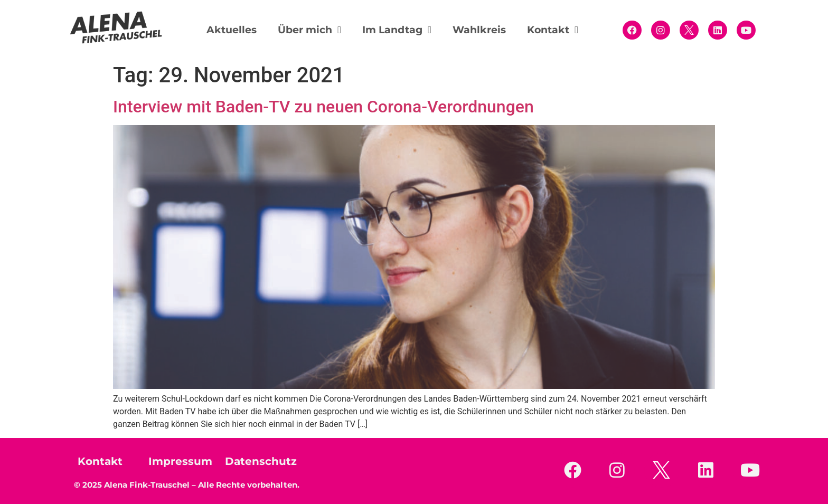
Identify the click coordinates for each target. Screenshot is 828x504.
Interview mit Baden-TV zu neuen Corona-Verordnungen (323, 107)
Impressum (180, 461)
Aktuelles (232, 30)
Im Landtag (397, 30)
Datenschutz (261, 461)
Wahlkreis (479, 30)
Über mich (309, 30)
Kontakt (553, 30)
